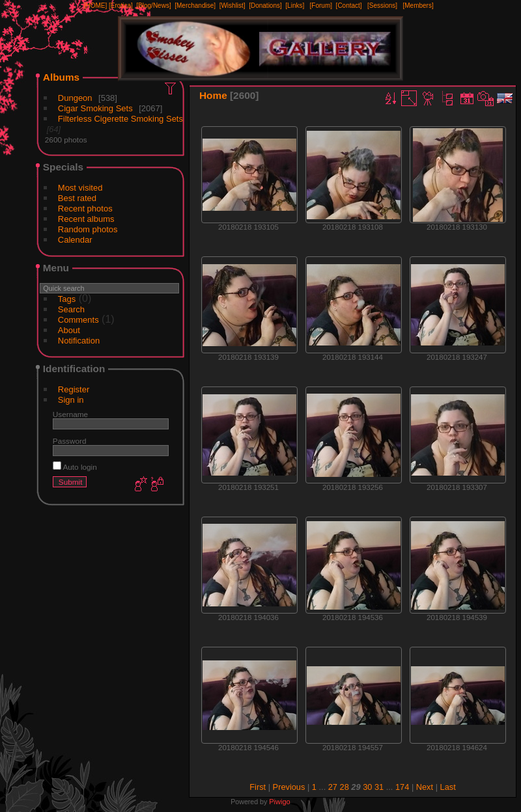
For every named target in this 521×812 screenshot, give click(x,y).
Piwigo (279, 802)
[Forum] (321, 6)
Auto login (75, 467)
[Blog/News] (153, 6)
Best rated (77, 198)
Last (448, 787)
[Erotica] (121, 6)
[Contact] (349, 6)
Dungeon (75, 98)
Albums (61, 77)
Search (71, 309)
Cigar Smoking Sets (95, 108)
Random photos (88, 229)
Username (70, 414)
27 (333, 787)
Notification (79, 341)
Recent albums (86, 219)
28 (345, 787)
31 (379, 787)
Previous (289, 787)
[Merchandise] (195, 6)
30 (367, 787)
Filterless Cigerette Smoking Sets (120, 119)
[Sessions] (382, 6)
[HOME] (96, 6)
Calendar (75, 240)
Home (213, 95)
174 (402, 787)
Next (425, 787)
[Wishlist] (232, 6)
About (69, 330)
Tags (67, 299)
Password (70, 441)
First (258, 787)
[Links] (295, 6)
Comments (78, 320)
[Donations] (265, 6)
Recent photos (85, 209)
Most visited (80, 188)
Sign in (71, 400)
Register (74, 389)
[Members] (418, 6)
